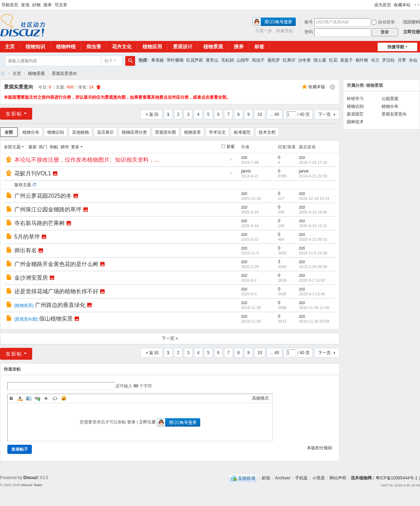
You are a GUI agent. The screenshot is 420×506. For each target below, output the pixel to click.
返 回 (154, 114)
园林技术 (355, 122)
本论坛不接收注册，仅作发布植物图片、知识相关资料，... (87, 160)
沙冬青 (304, 60)
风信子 (258, 60)
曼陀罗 (274, 60)
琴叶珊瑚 (175, 60)
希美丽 (157, 60)
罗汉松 (388, 60)
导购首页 (10, 5)
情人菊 (320, 60)
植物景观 (213, 47)
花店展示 (105, 132)
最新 (33, 147)
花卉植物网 (3, 74)
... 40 (275, 114)
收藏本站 (402, 5)
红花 (333, 60)
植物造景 (192, 132)
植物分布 (31, 132)
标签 (259, 47)
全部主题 (12, 147)
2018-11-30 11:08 (314, 308)
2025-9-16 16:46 (313, 212)
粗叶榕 (362, 60)
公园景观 (390, 99)
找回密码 (412, 22)
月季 (402, 60)
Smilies (64, 398)
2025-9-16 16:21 (313, 226)
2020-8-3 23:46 (312, 294)
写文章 (61, 5)
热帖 (54, 147)
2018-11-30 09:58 (314, 321)
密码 (309, 32)
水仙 (413, 60)
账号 (309, 22)
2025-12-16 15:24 (314, 198)
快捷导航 (396, 47)
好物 (36, 5)
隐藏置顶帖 (231, 161)
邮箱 (266, 478)
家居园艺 (355, 114)
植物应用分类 (134, 132)
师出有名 (26, 250)
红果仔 (289, 60)
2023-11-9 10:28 (313, 253)
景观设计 (183, 47)
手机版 (301, 478)
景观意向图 (166, 132)
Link (37, 398)
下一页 (324, 114)
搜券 (48, 5)
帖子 (109, 61)
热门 (43, 147)
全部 (9, 132)
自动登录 (383, 22)
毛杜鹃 (227, 60)
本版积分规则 (320, 448)
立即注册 (412, 32)
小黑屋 (318, 478)
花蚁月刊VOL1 (33, 173)
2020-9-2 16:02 (312, 280)
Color (20, 398)
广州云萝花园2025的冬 (43, 196)
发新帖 (14, 114)
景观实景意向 (64, 73)
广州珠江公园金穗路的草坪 (48, 209)
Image (29, 398)
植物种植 (66, 47)
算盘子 (346, 60)
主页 (17, 73)
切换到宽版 (417, 5)
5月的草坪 (27, 237)
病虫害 (94, 47)
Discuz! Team (31, 485)
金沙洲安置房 (31, 278)
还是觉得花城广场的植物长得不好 (56, 291)
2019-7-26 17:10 (313, 162)
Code (55, 398)
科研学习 (355, 99)
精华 (65, 147)
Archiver (282, 478)
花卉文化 (122, 47)
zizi (244, 157)
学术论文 (217, 132)
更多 (75, 147)
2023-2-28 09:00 (313, 267)
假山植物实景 (56, 319)
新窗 (231, 147)
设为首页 (383, 5)
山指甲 (243, 60)
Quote (46, 398)
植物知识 (35, 47)
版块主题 (23, 185)
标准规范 (242, 132)
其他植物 (80, 132)
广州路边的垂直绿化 (60, 305)
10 (260, 114)
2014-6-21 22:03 (313, 176)
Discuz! (31, 478)
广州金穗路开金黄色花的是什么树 (56, 264)
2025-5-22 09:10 (313, 239)
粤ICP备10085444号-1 (397, 478)
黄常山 (212, 60)
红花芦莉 (195, 60)
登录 (131, 422)
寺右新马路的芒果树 (40, 223)
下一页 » (170, 338)
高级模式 (260, 398)
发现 (25, 5)
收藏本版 (317, 87)
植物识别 (56, 132)
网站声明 (338, 478)
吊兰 (375, 60)
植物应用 (152, 47)
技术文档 (267, 132)
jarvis (246, 171)
